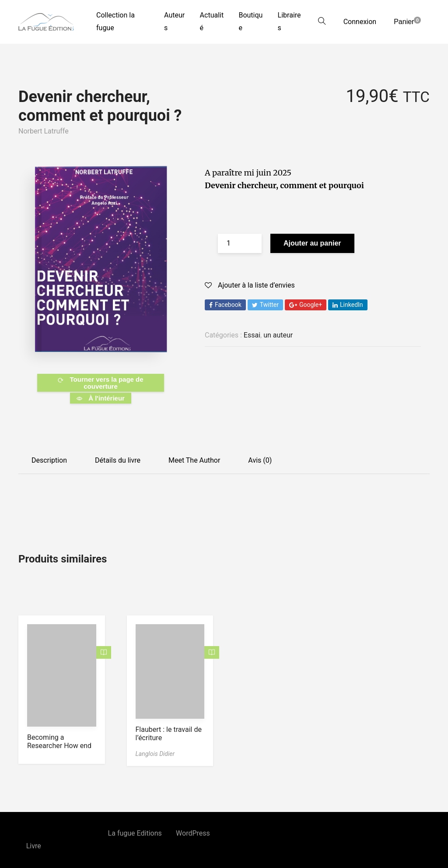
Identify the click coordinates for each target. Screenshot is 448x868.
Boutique (250, 21)
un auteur (278, 335)
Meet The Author (194, 460)
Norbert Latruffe (44, 131)
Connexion (360, 22)
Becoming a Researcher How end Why (59, 746)
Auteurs (174, 21)
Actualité (212, 21)
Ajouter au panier (312, 243)
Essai (252, 335)
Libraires (289, 21)
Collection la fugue (115, 21)
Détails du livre (118, 460)
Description (49, 460)
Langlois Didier (155, 754)
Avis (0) (260, 460)
